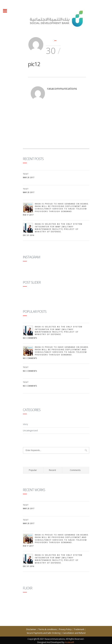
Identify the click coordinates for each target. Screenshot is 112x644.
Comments (75, 470)
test (26, 189)
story (25, 424)
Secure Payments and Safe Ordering (44, 633)
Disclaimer (31, 629)
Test (26, 174)
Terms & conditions (48, 629)
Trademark (79, 629)
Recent (52, 470)
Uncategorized (30, 430)
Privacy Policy (65, 629)
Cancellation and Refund (74, 633)
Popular (33, 470)
